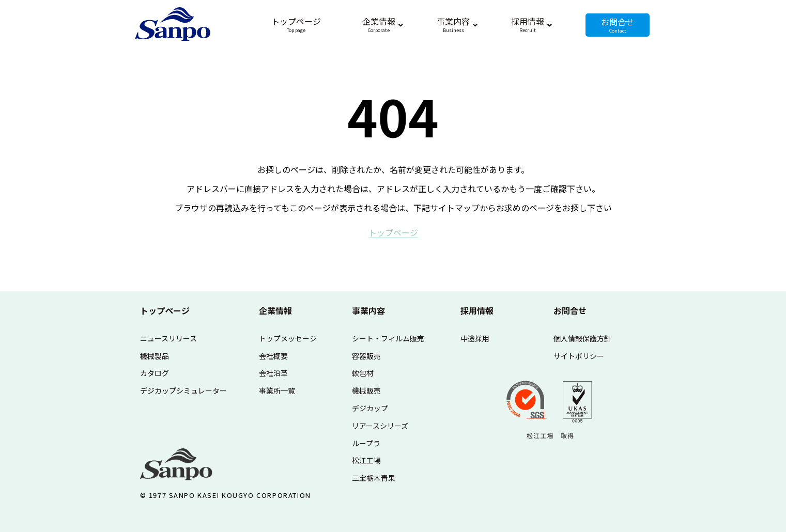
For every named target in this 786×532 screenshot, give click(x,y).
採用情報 (477, 310)
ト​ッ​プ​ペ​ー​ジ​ (393, 232)
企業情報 (275, 310)
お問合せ (570, 310)
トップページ (165, 310)
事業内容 (368, 310)
